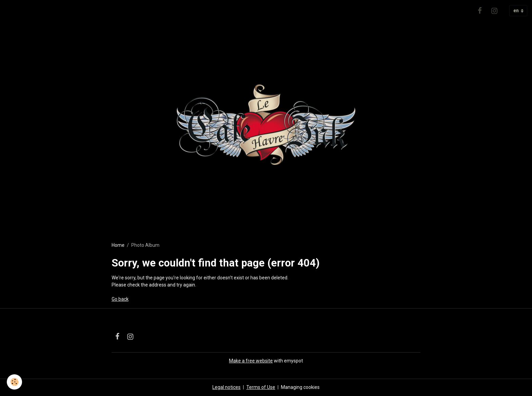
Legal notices (226, 387)
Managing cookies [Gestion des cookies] (300, 387)
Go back (120, 299)
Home (118, 245)
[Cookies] (14, 382)
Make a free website (251, 361)
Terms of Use (261, 387)
